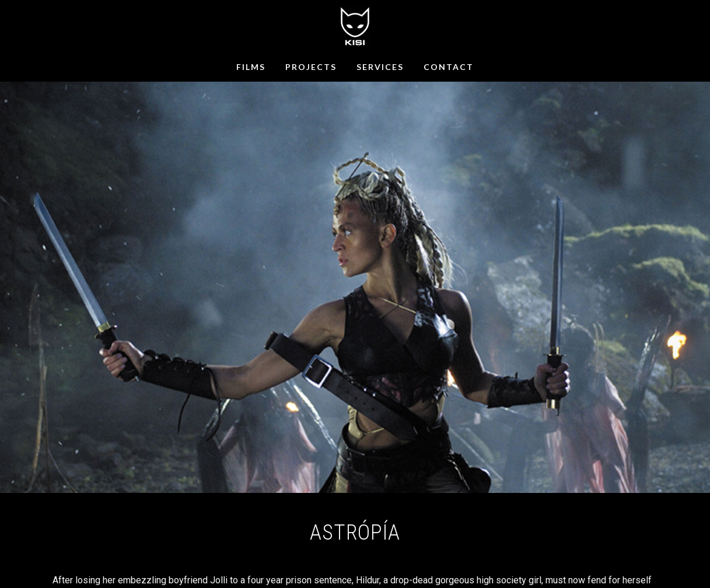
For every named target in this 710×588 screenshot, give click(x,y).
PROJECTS (311, 67)
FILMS (251, 67)
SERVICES (380, 67)
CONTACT (449, 67)
